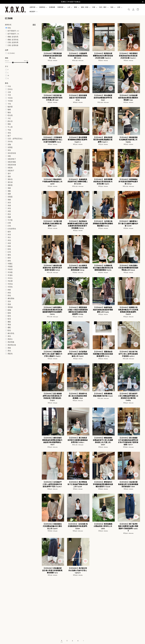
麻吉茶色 (11, 333)
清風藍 (10, 197)
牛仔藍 (10, 220)
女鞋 (119, 7)
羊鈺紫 (10, 281)
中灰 (9, 86)
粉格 (9, 246)
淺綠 (9, 188)
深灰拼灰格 (12, 153)
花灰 (9, 301)
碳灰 (9, 232)
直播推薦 (52, 7)
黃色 (9, 336)
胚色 (9, 296)
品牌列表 (33, 7)
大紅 (9, 118)
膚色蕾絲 (11, 298)
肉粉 (9, 290)
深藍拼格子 (12, 159)
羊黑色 (10, 287)
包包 (112, 7)
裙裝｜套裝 (85, 7)
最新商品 (42, 7)
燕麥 (9, 217)
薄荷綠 (10, 307)
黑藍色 (10, 354)
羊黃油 (10, 284)
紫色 (9, 255)
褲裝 (76, 7)
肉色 (9, 293)
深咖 (9, 145)
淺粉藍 (10, 185)
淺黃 (9, 194)
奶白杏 (10, 121)
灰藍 (9, 211)
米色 (9, 240)
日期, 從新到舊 (13, 42)
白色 (9, 226)
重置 (34, 25)
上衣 (69, 7)
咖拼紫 (10, 107)
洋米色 (10, 142)
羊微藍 (10, 267)
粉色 (9, 249)
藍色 (9, 316)
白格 (9, 223)
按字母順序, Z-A (13, 34)
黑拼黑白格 (12, 345)
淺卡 (9, 174)
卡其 (9, 95)
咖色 (9, 113)
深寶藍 (10, 147)
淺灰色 (10, 179)
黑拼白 (10, 339)
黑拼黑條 (11, 342)
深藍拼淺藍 (12, 162)
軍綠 (9, 325)
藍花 (9, 319)
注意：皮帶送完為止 (15, 139)
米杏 (9, 235)
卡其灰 (10, 98)
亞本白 (10, 89)
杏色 (9, 133)
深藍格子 (11, 171)
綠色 (9, 261)
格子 (9, 136)
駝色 (9, 330)
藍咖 (9, 310)
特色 (9, 28)
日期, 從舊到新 (13, 45)
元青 (9, 92)
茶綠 (9, 304)
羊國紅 (10, 264)
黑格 (9, 348)
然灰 (9, 214)
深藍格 (10, 168)
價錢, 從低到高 (13, 37)
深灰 (9, 150)
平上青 (10, 127)
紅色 (9, 252)
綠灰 (9, 258)
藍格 (9, 313)
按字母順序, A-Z (13, 31)
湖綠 (9, 200)
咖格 (9, 110)
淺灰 (9, 176)
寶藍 (9, 124)
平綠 (9, 130)
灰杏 (9, 203)
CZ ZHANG (11, 53)
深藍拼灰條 (12, 165)
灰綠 (9, 206)
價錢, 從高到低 (13, 40)
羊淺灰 (10, 275)
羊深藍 (10, 272)
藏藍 (9, 322)
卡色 (9, 104)
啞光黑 (10, 115)
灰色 (9, 208)
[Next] (83, 641)
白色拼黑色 (12, 229)
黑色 (9, 351)
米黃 (9, 243)
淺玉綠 (10, 182)
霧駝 (9, 328)
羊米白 (10, 278)
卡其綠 (10, 101)
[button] (129, 9)
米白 (9, 237)
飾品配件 (33, 12)
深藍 (9, 156)
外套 (94, 7)
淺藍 (9, 191)
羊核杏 (10, 269)
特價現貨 (60, 7)
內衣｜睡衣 (103, 7)
